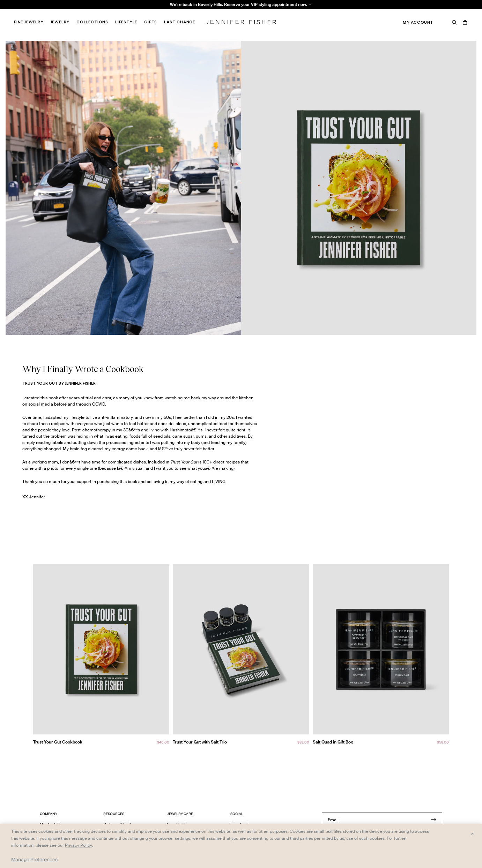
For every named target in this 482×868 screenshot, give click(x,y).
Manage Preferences (34, 860)
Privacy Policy (78, 845)
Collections (92, 22)
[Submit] (433, 820)
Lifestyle (126, 22)
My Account (418, 22)
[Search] (454, 22)
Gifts (151, 22)
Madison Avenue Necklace (146, 12)
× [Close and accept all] (472, 833)
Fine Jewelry (29, 22)
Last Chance (180, 22)
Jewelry (60, 22)
